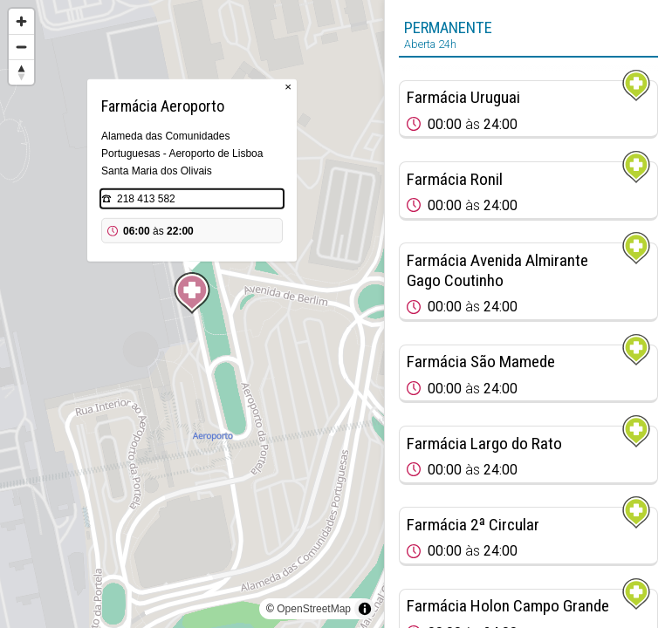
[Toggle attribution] (365, 609)
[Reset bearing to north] (21, 72)
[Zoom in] (21, 21)
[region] (192, 314)
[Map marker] (192, 293)
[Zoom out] (21, 47)
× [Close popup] (288, 87)
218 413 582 (146, 199)
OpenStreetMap (314, 609)
